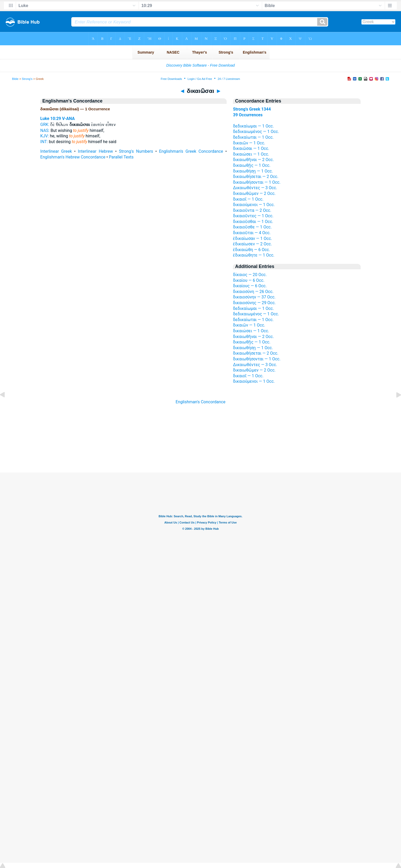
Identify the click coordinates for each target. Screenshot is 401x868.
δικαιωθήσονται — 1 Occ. (257, 182)
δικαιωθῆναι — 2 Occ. (253, 160)
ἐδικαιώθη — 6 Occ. (251, 250)
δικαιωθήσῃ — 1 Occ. (253, 171)
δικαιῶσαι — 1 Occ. (251, 148)
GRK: (45, 125)
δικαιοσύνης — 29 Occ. (254, 303)
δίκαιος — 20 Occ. (250, 275)
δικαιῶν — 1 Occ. (249, 143)
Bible (15, 79)
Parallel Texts (121, 157)
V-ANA (69, 119)
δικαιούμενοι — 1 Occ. (254, 205)
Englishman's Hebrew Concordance (73, 157)
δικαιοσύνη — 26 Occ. (253, 292)
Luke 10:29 (51, 119)
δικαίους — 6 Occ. (250, 286)
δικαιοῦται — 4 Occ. (252, 233)
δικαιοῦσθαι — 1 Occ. (253, 222)
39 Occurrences (248, 115)
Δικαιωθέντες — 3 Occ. (255, 188)
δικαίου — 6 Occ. (249, 280)
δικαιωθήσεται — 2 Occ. (256, 177)
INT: (44, 142)
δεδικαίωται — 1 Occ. (253, 137)
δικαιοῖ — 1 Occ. (248, 199)
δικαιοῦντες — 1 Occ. (253, 216)
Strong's (27, 79)
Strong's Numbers (136, 151)
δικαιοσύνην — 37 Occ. (254, 297)
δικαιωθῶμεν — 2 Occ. (254, 193)
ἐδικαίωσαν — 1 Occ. (252, 238)
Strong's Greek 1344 (252, 109)
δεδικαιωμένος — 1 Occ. (256, 132)
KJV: (45, 136)
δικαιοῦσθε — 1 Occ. (252, 227)
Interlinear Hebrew (95, 151)
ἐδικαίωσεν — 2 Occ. (252, 244)
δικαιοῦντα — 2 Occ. (252, 210)
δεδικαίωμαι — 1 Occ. (253, 126)
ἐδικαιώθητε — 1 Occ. (254, 255)
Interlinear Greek (56, 151)
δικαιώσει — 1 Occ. (251, 154)
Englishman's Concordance (201, 402)
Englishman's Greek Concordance (191, 151)
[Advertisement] (201, 441)
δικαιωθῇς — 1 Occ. (252, 165)
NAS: (45, 130)
